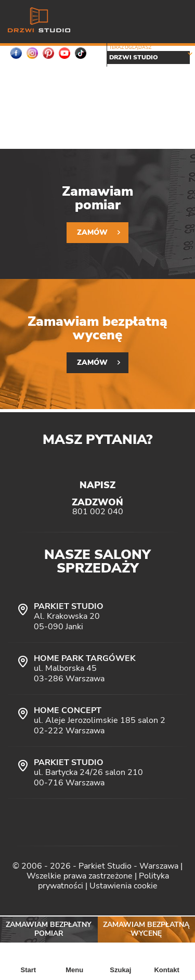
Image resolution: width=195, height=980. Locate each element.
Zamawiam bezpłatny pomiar (49, 929)
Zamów (92, 232)
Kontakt (166, 970)
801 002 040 (98, 512)
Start (29, 970)
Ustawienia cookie (123, 886)
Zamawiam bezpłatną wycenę (146, 929)
